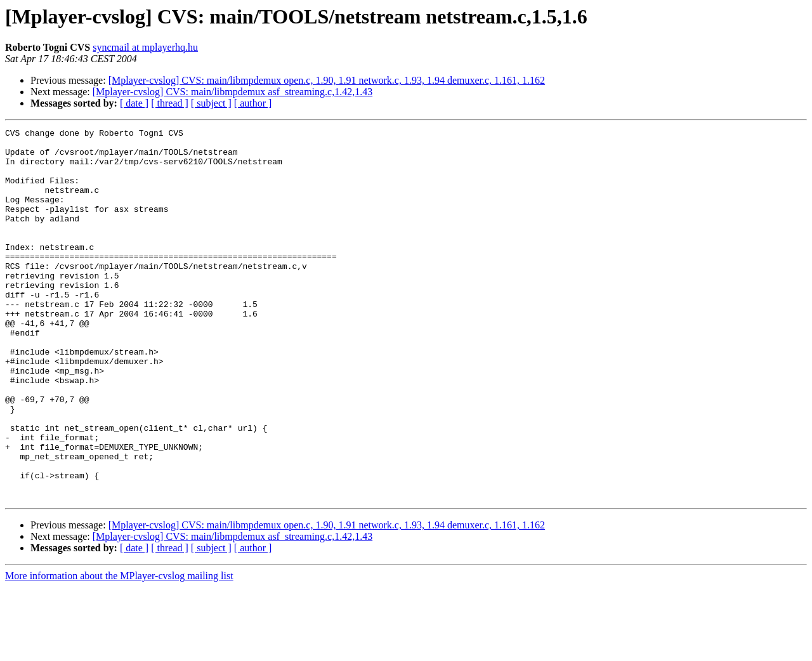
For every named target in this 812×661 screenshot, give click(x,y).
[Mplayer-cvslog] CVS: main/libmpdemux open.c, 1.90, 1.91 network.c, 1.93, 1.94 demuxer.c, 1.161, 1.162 (327, 80)
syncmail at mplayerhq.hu (145, 47)
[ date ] (134, 103)
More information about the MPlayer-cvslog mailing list (119, 650)
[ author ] (253, 103)
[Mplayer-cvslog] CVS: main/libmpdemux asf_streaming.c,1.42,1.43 (232, 92)
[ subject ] (211, 103)
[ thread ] (170, 103)
